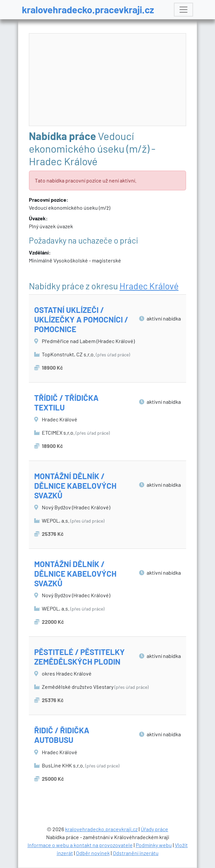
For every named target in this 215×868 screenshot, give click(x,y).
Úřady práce (154, 829)
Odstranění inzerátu (136, 853)
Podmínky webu (154, 845)
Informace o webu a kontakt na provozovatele (80, 845)
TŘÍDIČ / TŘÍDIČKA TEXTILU (66, 402)
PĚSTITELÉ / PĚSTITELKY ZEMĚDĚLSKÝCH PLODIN (79, 657)
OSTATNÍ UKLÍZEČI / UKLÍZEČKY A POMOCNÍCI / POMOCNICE (81, 319)
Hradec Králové (149, 286)
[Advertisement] (108, 80)
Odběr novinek (93, 853)
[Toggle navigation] (183, 10)
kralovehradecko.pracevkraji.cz (88, 9)
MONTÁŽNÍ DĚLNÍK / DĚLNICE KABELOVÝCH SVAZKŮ (75, 486)
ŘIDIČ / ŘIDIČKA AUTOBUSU (62, 735)
